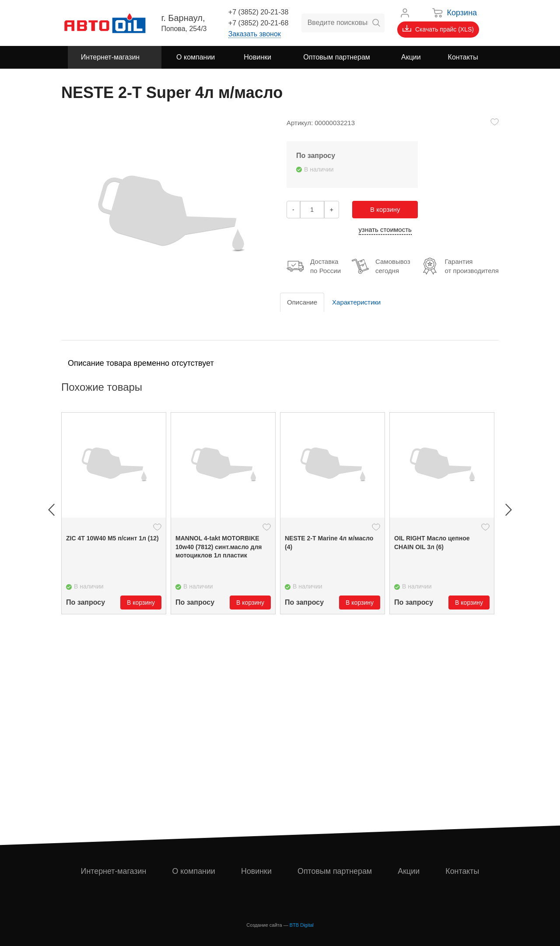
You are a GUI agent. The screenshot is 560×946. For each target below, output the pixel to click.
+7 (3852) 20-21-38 (258, 12)
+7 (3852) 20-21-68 (258, 23)
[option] (114, 513)
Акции (409, 871)
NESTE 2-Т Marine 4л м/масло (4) (329, 543)
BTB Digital (302, 925)
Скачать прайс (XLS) (438, 29)
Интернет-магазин (114, 871)
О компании (194, 871)
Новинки (257, 871)
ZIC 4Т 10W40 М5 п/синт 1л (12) (112, 538)
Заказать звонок (255, 34)
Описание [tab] (302, 302)
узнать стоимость (385, 229)
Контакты (462, 871)
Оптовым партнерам (335, 871)
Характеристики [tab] (356, 302)
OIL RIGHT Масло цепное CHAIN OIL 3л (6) (432, 543)
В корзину (385, 209)
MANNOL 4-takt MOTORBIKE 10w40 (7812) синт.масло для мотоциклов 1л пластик (219, 547)
